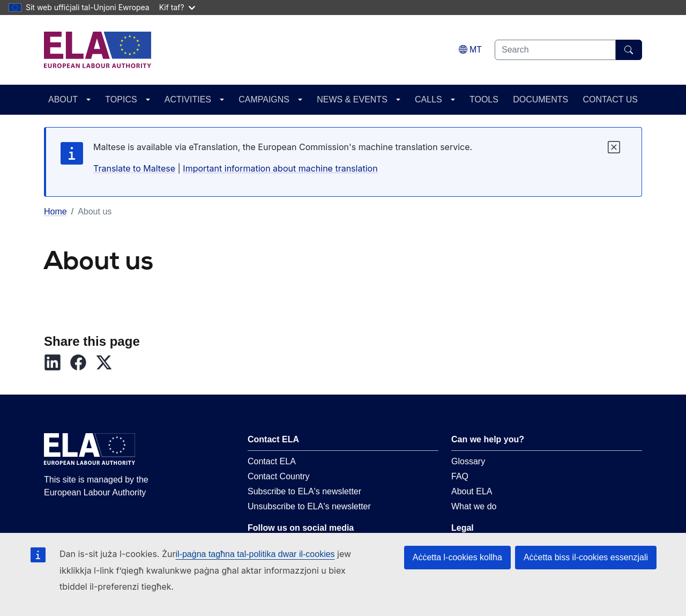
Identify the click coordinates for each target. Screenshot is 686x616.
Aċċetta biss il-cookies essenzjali (586, 557)
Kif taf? (177, 7)
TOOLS (484, 99)
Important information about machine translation (280, 168)
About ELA (472, 491)
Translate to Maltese (134, 168)
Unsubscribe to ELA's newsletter (309, 506)
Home (55, 211)
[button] (57, 362)
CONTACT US (610, 99)
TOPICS (121, 99)
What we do (474, 506)
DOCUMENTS (540, 99)
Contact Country (279, 476)
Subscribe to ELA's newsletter (304, 491)
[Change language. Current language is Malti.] (470, 50)
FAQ (460, 476)
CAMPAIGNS (264, 99)
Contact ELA (272, 461)
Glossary (468, 461)
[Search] (629, 50)
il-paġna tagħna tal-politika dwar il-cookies (255, 554)
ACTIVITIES (188, 99)
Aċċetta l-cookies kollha (457, 557)
